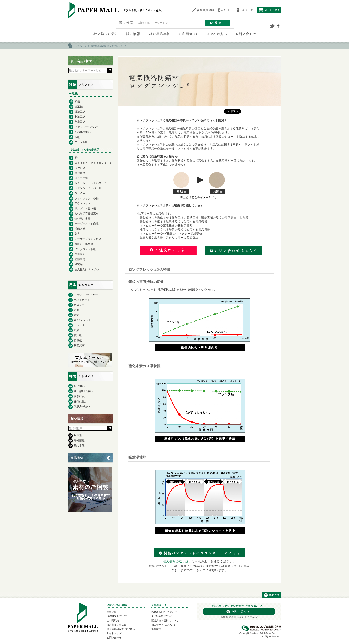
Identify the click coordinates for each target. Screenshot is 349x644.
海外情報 (79, 440)
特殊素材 (80, 229)
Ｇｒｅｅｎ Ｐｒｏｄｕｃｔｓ (93, 163)
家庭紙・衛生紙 (84, 244)
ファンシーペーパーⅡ (88, 188)
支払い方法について (162, 616)
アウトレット (83, 203)
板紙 (77, 137)
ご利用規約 (113, 620)
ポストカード (82, 300)
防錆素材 (80, 259)
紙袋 (77, 330)
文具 (77, 234)
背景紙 (78, 340)
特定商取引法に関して (119, 625)
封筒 (77, 315)
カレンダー (81, 325)
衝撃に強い (81, 396)
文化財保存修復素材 (87, 214)
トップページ (80, 46)
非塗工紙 (80, 117)
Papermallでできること (164, 612)
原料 (77, 158)
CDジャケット (82, 320)
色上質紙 (80, 122)
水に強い (79, 386)
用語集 (78, 435)
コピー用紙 (81, 178)
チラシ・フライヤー (86, 295)
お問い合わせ (114, 638)
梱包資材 (80, 173)
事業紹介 (112, 612)
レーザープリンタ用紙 (88, 239)
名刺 (77, 310)
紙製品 (79, 264)
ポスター (79, 305)
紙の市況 (79, 446)
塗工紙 (79, 107)
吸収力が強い (82, 406)
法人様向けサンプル (87, 269)
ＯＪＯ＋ (80, 193)
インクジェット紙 (85, 249)
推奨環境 (156, 629)
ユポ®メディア (84, 254)
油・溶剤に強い (83, 391)
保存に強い (81, 401)
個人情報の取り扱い (177, 561)
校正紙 (78, 335)
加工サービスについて (164, 625)
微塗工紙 (80, 112)
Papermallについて (117, 616)
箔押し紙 (80, 168)
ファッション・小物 (87, 198)
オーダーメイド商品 (87, 224)
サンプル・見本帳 (85, 208)
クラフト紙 (81, 142)
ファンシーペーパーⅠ (88, 127)
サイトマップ (114, 633)
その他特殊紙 (83, 132)
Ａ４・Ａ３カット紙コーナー (92, 183)
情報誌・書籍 (83, 219)
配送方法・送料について (165, 620)
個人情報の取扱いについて (121, 629)
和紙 (77, 102)
